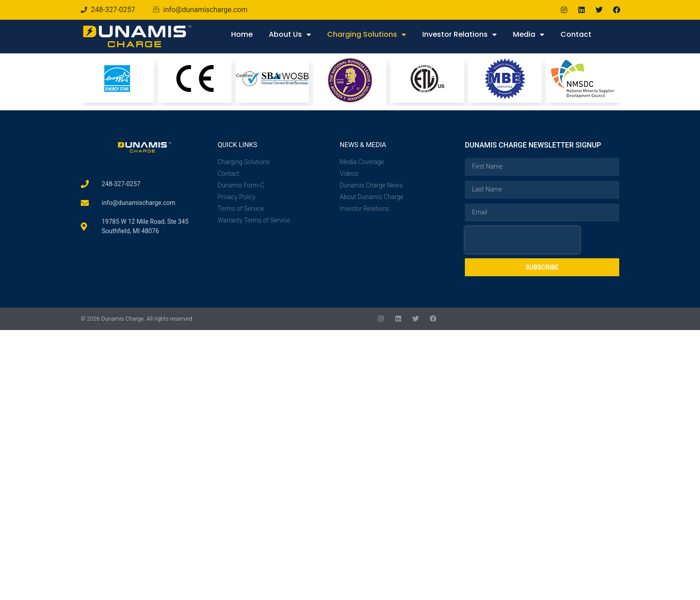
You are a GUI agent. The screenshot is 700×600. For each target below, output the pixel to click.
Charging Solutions (367, 35)
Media (529, 35)
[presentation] (522, 240)
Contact (576, 34)
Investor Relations (459, 35)
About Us (290, 35)
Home (242, 34)
